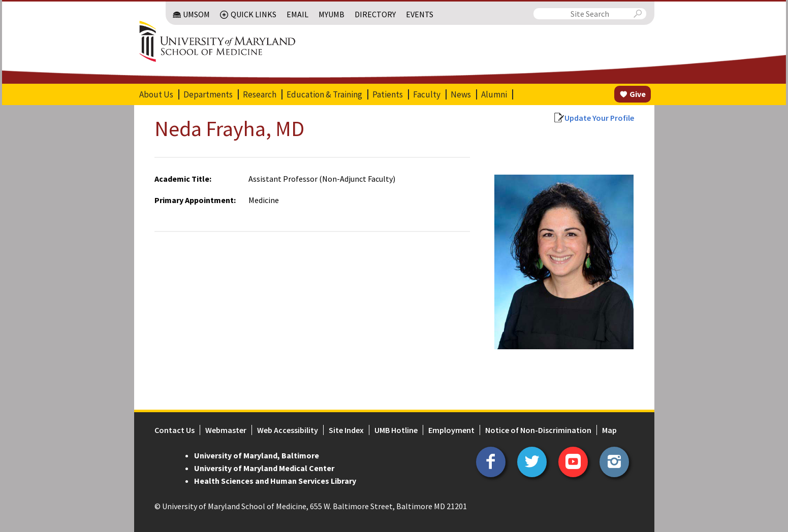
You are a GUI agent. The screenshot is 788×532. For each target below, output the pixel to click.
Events (420, 14)
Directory (375, 14)
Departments (208, 94)
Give (638, 94)
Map (609, 430)
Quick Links (254, 14)
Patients (388, 94)
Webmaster (226, 430)
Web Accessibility (288, 430)
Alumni (494, 94)
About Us (156, 94)
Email (297, 14)
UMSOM (196, 14)
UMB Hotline (396, 430)
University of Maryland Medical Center (264, 468)
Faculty (427, 94)
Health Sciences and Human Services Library (275, 481)
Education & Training (324, 94)
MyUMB (332, 14)
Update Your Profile (599, 118)
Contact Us (175, 430)
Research (260, 94)
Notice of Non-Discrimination (538, 430)
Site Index (346, 430)
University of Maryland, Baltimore (257, 455)
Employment (451, 430)
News (461, 94)
